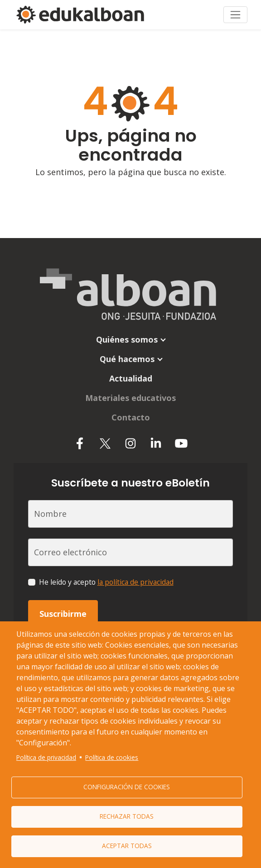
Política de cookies (112, 757)
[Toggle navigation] (235, 15)
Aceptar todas (127, 846)
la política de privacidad (135, 582)
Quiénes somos (127, 339)
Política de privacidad (46, 757)
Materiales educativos (130, 398)
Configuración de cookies (127, 787)
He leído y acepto (106, 582)
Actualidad (131, 378)
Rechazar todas (127, 816)
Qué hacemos (127, 359)
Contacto (131, 417)
